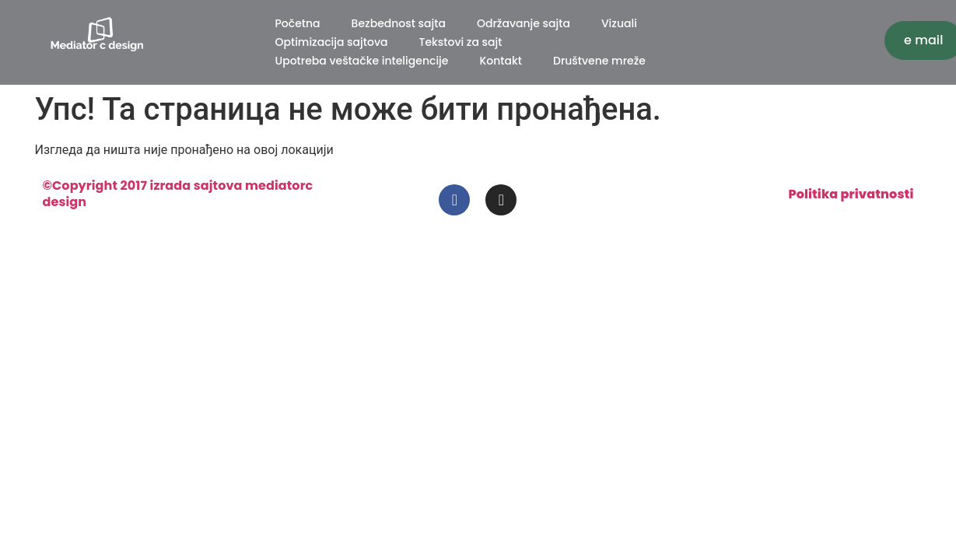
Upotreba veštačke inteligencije (362, 61)
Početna (298, 23)
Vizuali (619, 23)
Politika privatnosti (851, 194)
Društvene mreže (599, 61)
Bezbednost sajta (399, 23)
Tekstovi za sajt (460, 42)
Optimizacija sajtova (332, 42)
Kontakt (501, 61)
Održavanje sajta (524, 23)
